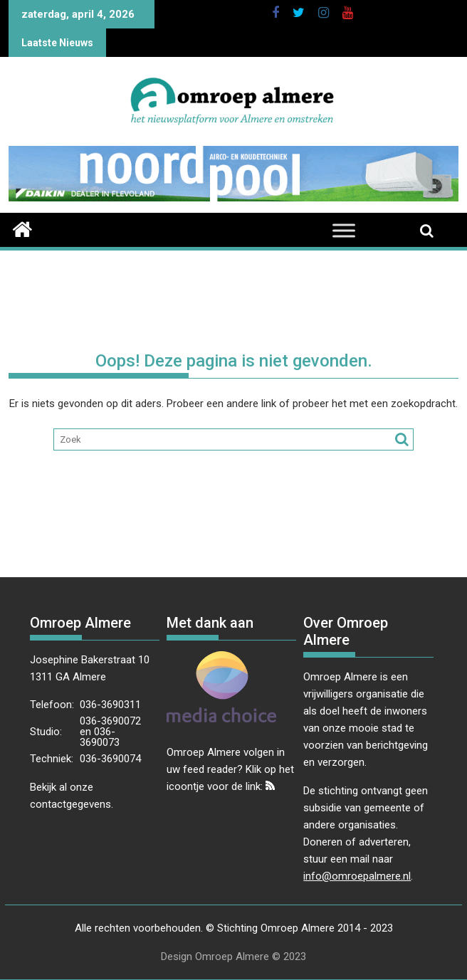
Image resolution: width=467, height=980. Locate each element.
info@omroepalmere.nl (357, 876)
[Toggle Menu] (344, 231)
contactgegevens (70, 804)
